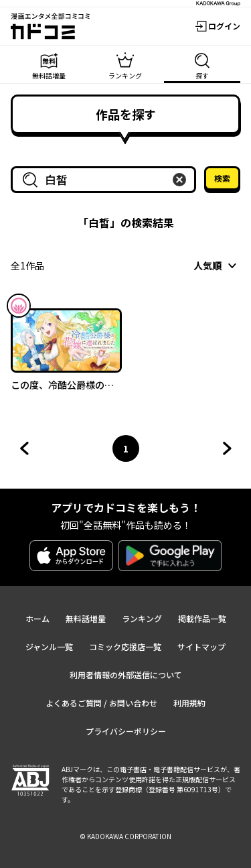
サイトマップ (201, 646)
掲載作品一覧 (202, 618)
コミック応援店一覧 (125, 646)
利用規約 (189, 703)
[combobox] (106, 180)
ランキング (142, 618)
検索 (222, 178)
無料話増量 (86, 618)
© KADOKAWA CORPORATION (125, 836)
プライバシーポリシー (126, 731)
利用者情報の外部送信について (126, 675)
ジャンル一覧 (49, 646)
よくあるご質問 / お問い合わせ (101, 703)
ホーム (37, 618)
